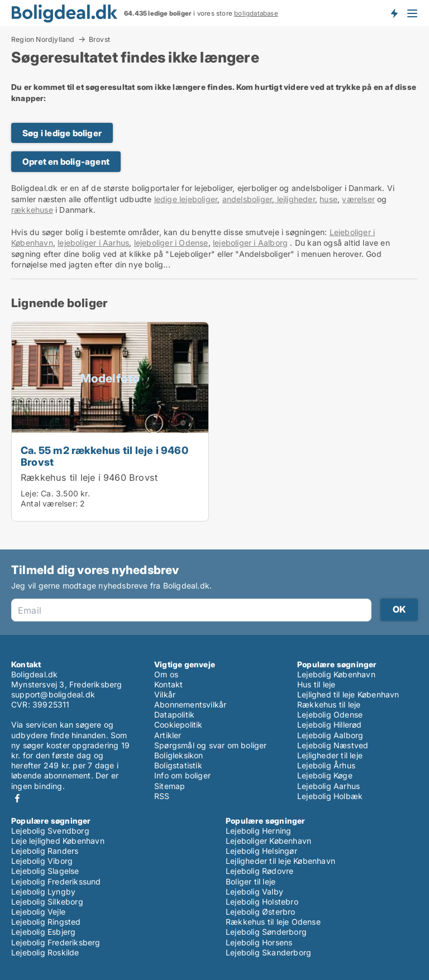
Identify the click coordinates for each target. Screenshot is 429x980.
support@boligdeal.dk (53, 694)
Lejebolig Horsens (259, 942)
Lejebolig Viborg (42, 861)
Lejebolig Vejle (38, 912)
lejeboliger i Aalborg (250, 243)
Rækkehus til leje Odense (273, 922)
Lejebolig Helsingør (261, 851)
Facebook (17, 798)
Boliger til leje (251, 881)
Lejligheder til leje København (280, 861)
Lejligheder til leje (330, 755)
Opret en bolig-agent (66, 162)
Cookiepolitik (178, 725)
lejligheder (294, 199)
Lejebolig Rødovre (259, 871)
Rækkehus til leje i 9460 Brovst (89, 477)
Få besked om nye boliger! (394, 13)
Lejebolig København (336, 674)
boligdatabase (256, 13)
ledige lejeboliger (186, 199)
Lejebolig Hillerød (330, 725)
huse (328, 199)
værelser (358, 199)
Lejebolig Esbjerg (43, 932)
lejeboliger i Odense (171, 243)
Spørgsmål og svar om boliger (211, 745)
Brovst (99, 40)
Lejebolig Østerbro (261, 912)
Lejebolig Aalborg (330, 735)
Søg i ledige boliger (62, 133)
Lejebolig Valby (254, 891)
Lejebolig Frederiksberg (56, 942)
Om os (166, 674)
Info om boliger (182, 775)
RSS (162, 796)
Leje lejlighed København (58, 841)
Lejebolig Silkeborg (47, 902)
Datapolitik (174, 714)
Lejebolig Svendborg (50, 831)
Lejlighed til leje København (348, 694)
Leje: (30, 493)
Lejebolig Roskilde (45, 952)
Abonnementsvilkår (190, 704)
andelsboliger (247, 199)
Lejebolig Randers (45, 851)
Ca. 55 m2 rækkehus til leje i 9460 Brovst (104, 456)
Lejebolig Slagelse (45, 871)
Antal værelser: (49, 503)
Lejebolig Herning (258, 831)
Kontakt (168, 684)
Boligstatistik (178, 765)
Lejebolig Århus (326, 765)
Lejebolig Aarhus (328, 786)
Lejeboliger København (268, 841)
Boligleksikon (179, 755)
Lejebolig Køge (325, 775)
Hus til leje (316, 684)
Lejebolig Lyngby (43, 891)
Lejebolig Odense (330, 714)
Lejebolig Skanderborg (268, 952)
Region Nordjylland (43, 39)
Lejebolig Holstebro (262, 902)
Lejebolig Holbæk (330, 796)
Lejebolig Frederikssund (56, 881)
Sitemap (170, 786)
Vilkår (165, 694)
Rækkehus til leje (329, 704)
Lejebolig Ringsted (46, 922)
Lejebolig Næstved (333, 745)
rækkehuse (32, 210)
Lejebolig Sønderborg (266, 932)
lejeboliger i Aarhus (93, 243)
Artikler (168, 735)
